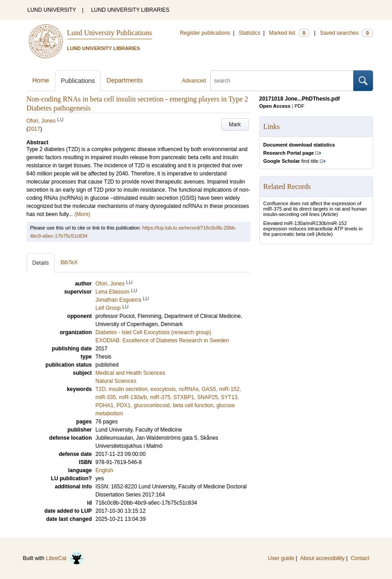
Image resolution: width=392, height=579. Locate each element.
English (104, 470)
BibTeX (69, 262)
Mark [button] (235, 124)
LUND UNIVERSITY (52, 10)
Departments (125, 80)
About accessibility (322, 558)
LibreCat (65, 558)
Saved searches (346, 33)
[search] (282, 81)
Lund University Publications (110, 33)
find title (291, 161)
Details (41, 263)
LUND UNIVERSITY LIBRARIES (130, 10)
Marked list (289, 33)
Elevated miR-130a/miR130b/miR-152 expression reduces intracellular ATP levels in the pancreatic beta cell (313, 229)
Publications (78, 81)
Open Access (275, 106)
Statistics (249, 33)
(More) (82, 214)
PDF (300, 106)
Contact (360, 558)
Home (41, 80)
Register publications (205, 33)
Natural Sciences (116, 381)
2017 (35, 129)
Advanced (194, 81)
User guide (281, 558)
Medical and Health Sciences (131, 373)
